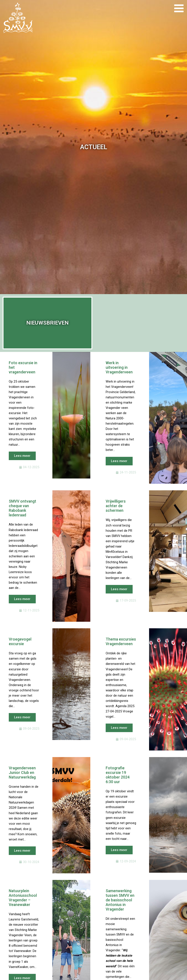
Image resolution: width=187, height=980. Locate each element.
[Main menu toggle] (179, 8)
